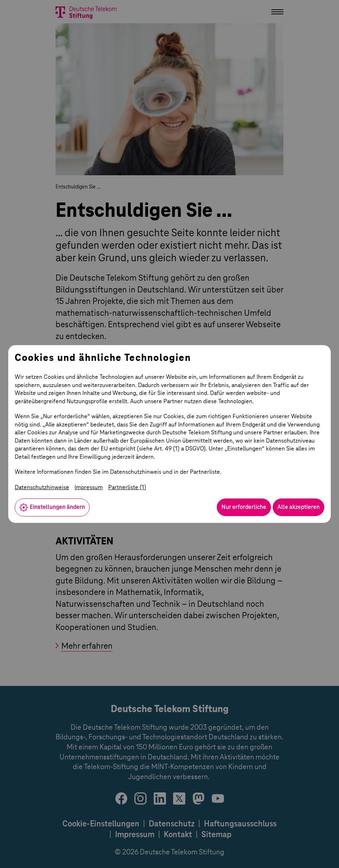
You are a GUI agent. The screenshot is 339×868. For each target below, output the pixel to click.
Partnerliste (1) (127, 487)
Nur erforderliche (244, 507)
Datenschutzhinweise (42, 487)
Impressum (89, 487)
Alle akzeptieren (299, 507)
